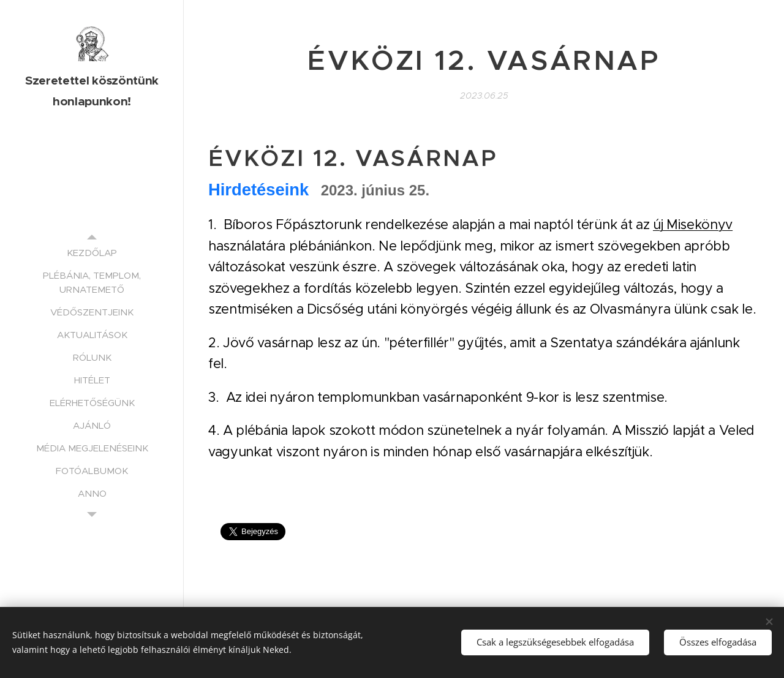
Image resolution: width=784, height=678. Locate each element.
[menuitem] (92, 253)
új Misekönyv (693, 224)
